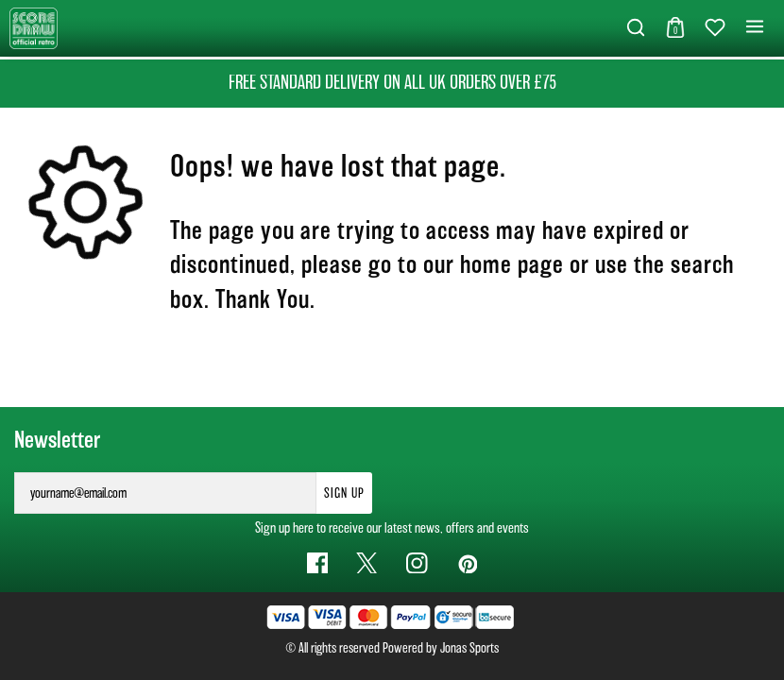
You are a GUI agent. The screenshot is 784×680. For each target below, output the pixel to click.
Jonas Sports (469, 648)
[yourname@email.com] (165, 493)
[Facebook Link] (318, 563)
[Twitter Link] (367, 563)
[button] (636, 28)
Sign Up (344, 493)
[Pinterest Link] (467, 563)
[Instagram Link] (417, 563)
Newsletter (57, 440)
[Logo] (34, 27)
